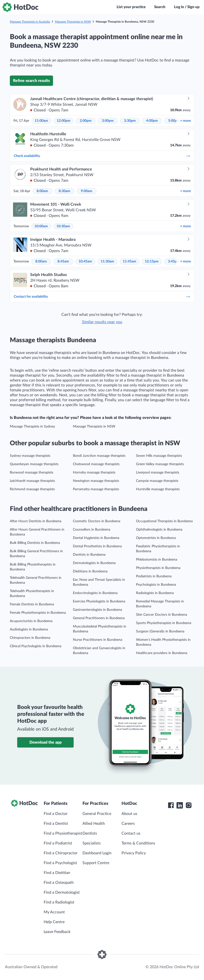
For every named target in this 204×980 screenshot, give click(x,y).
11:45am (129, 261)
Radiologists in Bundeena (155, 593)
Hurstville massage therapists (158, 489)
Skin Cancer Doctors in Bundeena (162, 615)
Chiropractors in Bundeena (30, 638)
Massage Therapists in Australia (30, 22)
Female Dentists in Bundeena (32, 604)
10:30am (63, 226)
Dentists (90, 833)
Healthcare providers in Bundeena (162, 653)
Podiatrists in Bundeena (154, 576)
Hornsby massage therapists (94, 473)
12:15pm (152, 261)
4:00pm (152, 121)
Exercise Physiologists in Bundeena (99, 601)
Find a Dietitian (57, 873)
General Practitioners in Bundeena (99, 618)
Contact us (131, 833)
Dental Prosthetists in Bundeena (97, 546)
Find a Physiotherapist (63, 833)
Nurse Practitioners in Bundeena (98, 640)
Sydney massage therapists (30, 456)
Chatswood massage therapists (96, 464)
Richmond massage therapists (32, 489)
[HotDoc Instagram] (189, 805)
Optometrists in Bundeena (156, 538)
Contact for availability (102, 297)
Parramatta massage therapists (96, 489)
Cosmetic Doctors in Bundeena (97, 521)
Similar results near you (102, 322)
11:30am (107, 261)
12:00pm (64, 121)
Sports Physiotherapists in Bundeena (164, 623)
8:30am (64, 191)
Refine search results (31, 81)
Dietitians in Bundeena (90, 571)
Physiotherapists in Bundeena (158, 568)
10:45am (85, 261)
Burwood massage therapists (32, 473)
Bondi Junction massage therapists (99, 456)
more (185, 121)
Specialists (92, 843)
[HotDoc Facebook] (171, 805)
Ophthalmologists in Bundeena (159, 530)
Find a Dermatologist (62, 892)
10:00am (41, 226)
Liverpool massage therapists (158, 473)
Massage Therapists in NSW (73, 22)
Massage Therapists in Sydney (32, 427)
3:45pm (174, 261)
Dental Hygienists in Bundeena (96, 538)
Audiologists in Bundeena (29, 629)
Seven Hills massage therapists (159, 456)
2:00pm (86, 121)
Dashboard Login (97, 853)
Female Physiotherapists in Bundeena (38, 613)
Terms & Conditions (138, 843)
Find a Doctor (56, 814)
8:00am (42, 191)
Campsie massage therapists (157, 481)
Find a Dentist (56, 824)
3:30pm (130, 121)
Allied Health (94, 824)
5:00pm (174, 121)
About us (129, 814)
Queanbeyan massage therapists (34, 464)
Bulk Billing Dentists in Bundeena (35, 543)
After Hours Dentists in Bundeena (36, 521)
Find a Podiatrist (58, 843)
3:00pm (108, 121)
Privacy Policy (134, 853)
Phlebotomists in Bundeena (157, 560)
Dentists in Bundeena (89, 555)
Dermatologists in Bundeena (94, 563)
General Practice (97, 814)
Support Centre (96, 863)
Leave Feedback (57, 932)
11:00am (41, 121)
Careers (128, 824)
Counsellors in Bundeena (92, 530)
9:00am (87, 191)
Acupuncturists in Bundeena (31, 621)
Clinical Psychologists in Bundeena (36, 646)
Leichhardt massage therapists (32, 481)
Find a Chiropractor (61, 853)
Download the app (46, 742)
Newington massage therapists (96, 481)
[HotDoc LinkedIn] (180, 805)
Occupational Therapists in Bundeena (164, 521)
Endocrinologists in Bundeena (95, 593)
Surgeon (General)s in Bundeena (160, 631)
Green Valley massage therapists (160, 464)
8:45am (63, 261)
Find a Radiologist (59, 902)
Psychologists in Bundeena (156, 585)
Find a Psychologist (60, 863)
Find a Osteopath (59, 883)
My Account (54, 912)
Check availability (102, 156)
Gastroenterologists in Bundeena (97, 610)
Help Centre (54, 922)
